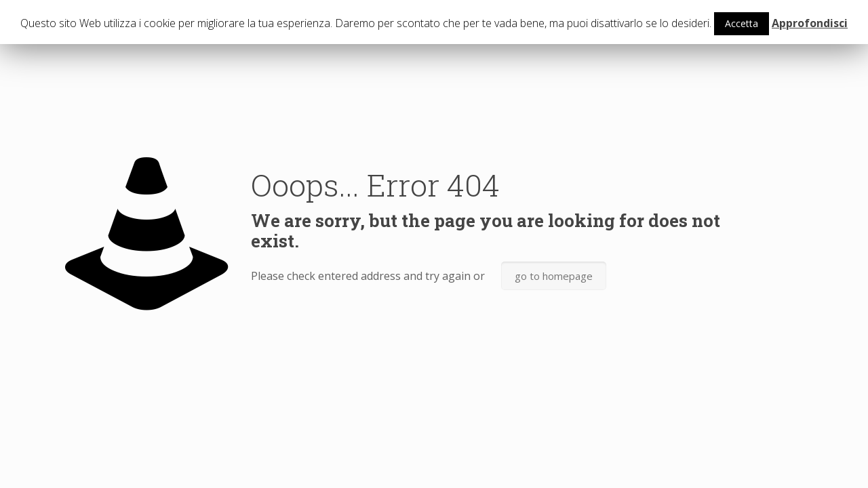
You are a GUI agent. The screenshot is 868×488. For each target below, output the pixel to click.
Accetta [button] (742, 23)
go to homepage (554, 276)
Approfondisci (810, 23)
